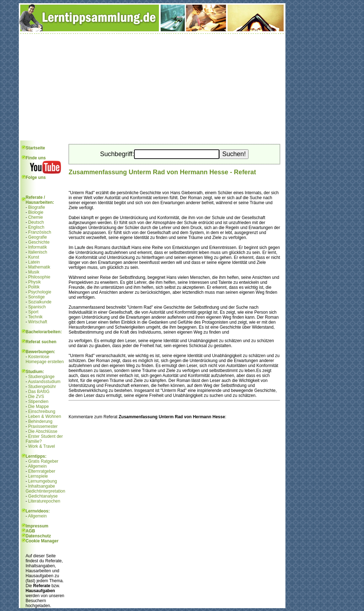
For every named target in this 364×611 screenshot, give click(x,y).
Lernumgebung (42, 481)
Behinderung (40, 421)
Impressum (37, 526)
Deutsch (36, 222)
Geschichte (39, 242)
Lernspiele (38, 476)
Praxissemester (43, 426)
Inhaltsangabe (41, 486)
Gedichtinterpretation (45, 491)
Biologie (36, 212)
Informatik (38, 247)
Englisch (36, 227)
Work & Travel (41, 446)
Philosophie (39, 277)
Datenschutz (38, 536)
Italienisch (38, 252)
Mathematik (39, 267)
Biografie (36, 207)
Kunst (34, 257)
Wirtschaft (38, 322)
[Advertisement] (152, 87)
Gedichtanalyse (43, 496)
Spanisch (37, 307)
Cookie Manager (42, 541)
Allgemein (38, 466)
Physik (34, 282)
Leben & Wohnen (45, 416)
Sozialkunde (40, 302)
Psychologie (40, 292)
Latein (34, 262)
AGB (30, 531)
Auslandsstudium (44, 382)
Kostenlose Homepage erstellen (45, 359)
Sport (33, 312)
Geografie (38, 237)
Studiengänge (41, 377)
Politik (34, 287)
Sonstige (36, 297)
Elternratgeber (42, 471)
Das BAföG (39, 392)
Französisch (40, 232)
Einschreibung (42, 411)
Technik (35, 317)
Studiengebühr (42, 387)
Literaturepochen (44, 501)
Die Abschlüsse (43, 431)
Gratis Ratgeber (43, 461)
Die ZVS (36, 397)
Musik (34, 272)
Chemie (35, 217)
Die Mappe (38, 407)
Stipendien (38, 402)
